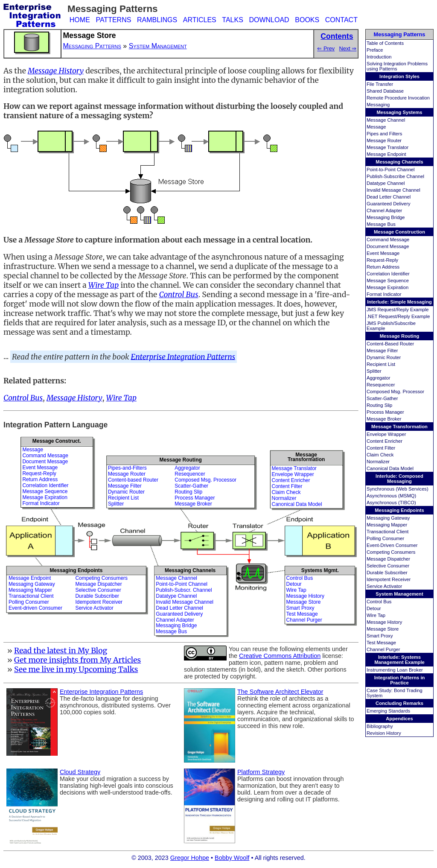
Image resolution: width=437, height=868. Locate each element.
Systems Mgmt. (320, 570)
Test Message (381, 643)
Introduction (379, 57)
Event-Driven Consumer (392, 545)
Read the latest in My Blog (61, 651)
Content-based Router (133, 480)
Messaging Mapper (387, 525)
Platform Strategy (261, 772)
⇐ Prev (326, 48)
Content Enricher (385, 441)
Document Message (388, 246)
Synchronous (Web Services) (398, 489)
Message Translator (387, 147)
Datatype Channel (386, 183)
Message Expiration (387, 287)
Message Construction (399, 232)
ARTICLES (200, 20)
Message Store (383, 629)
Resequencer (381, 385)
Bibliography (380, 726)
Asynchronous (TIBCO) (391, 503)
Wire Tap (376, 615)
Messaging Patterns (400, 34)
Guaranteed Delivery (389, 204)
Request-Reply (382, 260)
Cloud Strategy (80, 772)
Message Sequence (388, 281)
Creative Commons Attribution (280, 656)
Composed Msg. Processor (395, 392)
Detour (374, 608)
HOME (80, 20)
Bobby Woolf (232, 858)
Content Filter (381, 448)
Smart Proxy (380, 636)
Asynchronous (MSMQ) (391, 496)
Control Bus (379, 602)
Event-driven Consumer (35, 608)
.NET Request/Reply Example (398, 316)
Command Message (388, 240)
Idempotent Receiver (389, 579)
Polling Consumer (385, 538)
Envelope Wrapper (386, 434)
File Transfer (380, 84)
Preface (375, 50)
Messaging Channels (399, 162)
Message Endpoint (386, 154)
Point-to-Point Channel (391, 170)
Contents (337, 36)
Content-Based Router (390, 344)
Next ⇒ (348, 48)
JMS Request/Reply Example (398, 310)
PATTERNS (113, 20)
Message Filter (382, 351)
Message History (384, 622)
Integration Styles (399, 76)
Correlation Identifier (388, 274)
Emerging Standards (388, 711)
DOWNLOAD (269, 20)
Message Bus (381, 224)
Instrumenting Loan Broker (395, 670)
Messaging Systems (400, 112)
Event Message (383, 253)
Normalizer (378, 462)
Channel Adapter (384, 210)
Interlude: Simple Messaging (399, 302)
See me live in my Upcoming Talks (76, 669)
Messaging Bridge (386, 217)
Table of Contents (385, 43)
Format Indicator (384, 294)
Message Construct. (57, 441)
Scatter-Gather (382, 398)
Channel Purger (383, 649)
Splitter (374, 371)
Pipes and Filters (384, 134)
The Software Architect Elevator (280, 692)
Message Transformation (399, 427)
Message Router (384, 140)
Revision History (384, 733)
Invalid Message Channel (393, 190)
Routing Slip (379, 405)
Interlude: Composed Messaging (399, 479)
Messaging (378, 105)
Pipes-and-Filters (127, 468)
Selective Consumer (388, 566)
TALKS (233, 20)
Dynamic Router (384, 357)
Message (376, 127)
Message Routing (400, 336)
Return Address (383, 267)
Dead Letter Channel (389, 197)
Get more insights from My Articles (77, 660)
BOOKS (307, 20)
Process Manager (385, 412)
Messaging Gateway (388, 518)
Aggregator (378, 378)
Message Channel (386, 120)
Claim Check (380, 455)
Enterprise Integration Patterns (183, 357)
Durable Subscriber (387, 573)
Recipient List (381, 364)
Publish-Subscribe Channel (395, 176)
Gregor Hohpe (190, 858)
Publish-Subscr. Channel (184, 590)
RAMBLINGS (157, 20)
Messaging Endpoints (399, 510)
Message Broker (384, 419)
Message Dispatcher (388, 559)
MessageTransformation (306, 457)
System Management (399, 594)
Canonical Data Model (390, 468)
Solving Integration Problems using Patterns (397, 66)
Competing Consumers (391, 552)
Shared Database (385, 91)
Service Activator (384, 586)
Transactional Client (387, 532)
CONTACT (341, 20)
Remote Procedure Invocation (398, 98)
